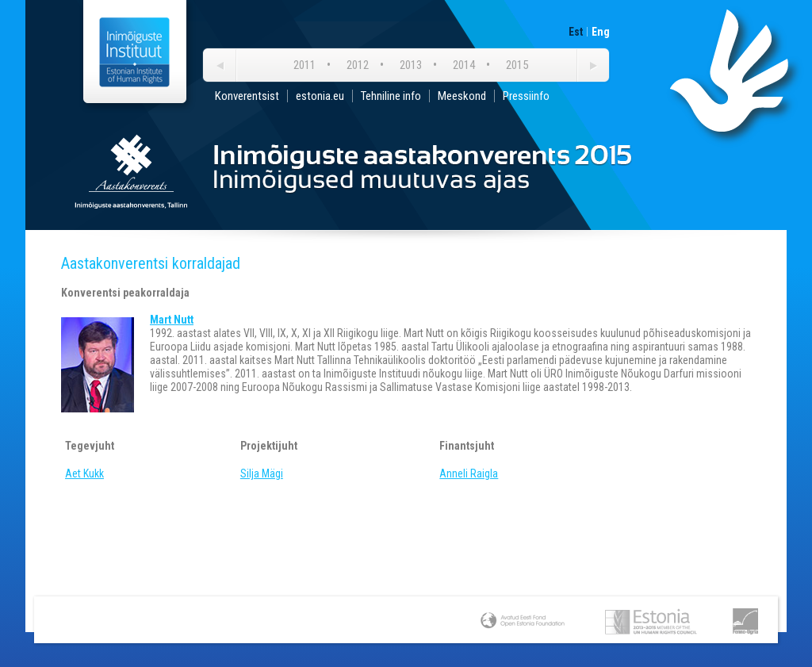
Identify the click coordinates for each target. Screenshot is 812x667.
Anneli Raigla (469, 473)
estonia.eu (320, 96)
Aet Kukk (84, 473)
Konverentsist (247, 96)
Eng (601, 32)
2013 (411, 65)
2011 (304, 65)
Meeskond (462, 96)
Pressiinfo (526, 96)
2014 (464, 65)
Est (576, 32)
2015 (517, 65)
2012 (358, 65)
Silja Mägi (262, 473)
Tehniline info (391, 96)
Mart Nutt (172, 320)
